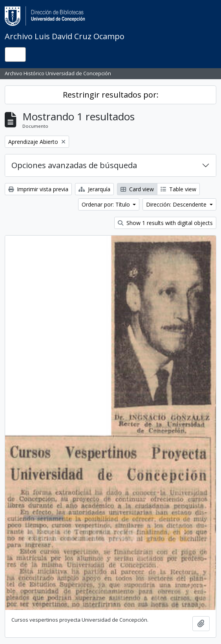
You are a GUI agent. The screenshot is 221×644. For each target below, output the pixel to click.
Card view (137, 189)
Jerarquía (94, 189)
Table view (178, 189)
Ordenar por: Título (107, 204)
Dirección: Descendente (177, 204)
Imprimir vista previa (38, 189)
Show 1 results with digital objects (165, 223)
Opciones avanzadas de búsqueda (74, 165)
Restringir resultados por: (111, 95)
